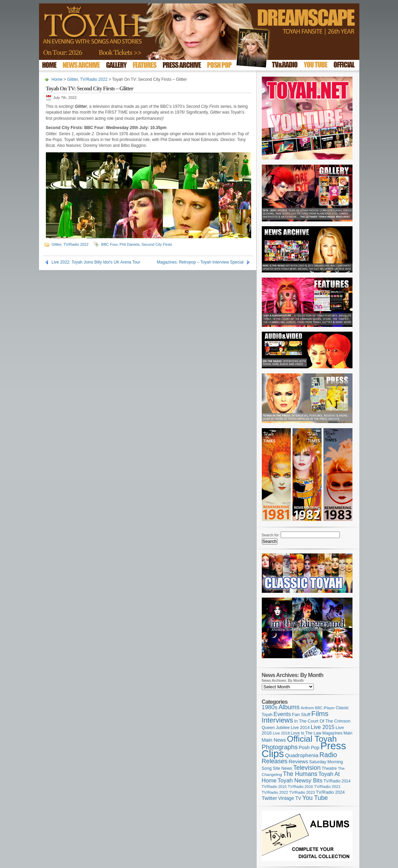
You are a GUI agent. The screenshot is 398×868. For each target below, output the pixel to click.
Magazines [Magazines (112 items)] (332, 733)
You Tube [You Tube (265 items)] (315, 798)
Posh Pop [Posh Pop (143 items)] (309, 748)
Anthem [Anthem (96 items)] (307, 708)
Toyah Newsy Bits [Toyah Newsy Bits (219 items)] (300, 781)
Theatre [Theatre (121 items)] (329, 768)
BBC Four (110, 244)
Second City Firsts (157, 244)
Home (57, 79)
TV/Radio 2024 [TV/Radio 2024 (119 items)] (330, 792)
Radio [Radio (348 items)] (328, 755)
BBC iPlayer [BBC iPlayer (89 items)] (325, 708)
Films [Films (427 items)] (320, 713)
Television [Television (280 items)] (307, 768)
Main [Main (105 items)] (348, 733)
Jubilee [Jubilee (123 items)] (283, 727)
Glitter (72, 79)
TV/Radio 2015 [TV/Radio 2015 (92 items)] (274, 787)
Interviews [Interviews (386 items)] (278, 720)
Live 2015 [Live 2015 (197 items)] (323, 727)
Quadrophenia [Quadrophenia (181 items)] (302, 755)
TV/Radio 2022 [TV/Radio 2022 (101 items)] (275, 792)
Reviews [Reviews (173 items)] (298, 761)
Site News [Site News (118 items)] (283, 768)
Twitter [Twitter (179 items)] (269, 798)
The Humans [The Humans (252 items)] (300, 774)
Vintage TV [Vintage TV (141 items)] (290, 798)
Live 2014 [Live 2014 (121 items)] (300, 727)
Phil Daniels (129, 244)
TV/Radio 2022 (94, 79)
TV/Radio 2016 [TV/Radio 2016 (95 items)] (300, 787)
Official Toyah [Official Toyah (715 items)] (312, 739)
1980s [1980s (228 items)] (270, 707)
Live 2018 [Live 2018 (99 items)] (281, 733)
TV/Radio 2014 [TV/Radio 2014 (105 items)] (337, 781)
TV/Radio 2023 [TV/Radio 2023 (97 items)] (302, 792)
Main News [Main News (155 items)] (274, 740)
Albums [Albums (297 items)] (289, 707)
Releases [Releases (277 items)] (275, 761)
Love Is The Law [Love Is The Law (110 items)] (306, 733)
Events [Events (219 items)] (282, 714)
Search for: (271, 535)
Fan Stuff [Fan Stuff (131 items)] (301, 714)
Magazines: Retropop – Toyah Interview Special (200, 262)
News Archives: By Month (283, 680)
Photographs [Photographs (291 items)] (280, 747)
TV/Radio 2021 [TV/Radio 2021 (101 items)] (327, 787)
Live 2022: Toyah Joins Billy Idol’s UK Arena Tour (96, 262)
